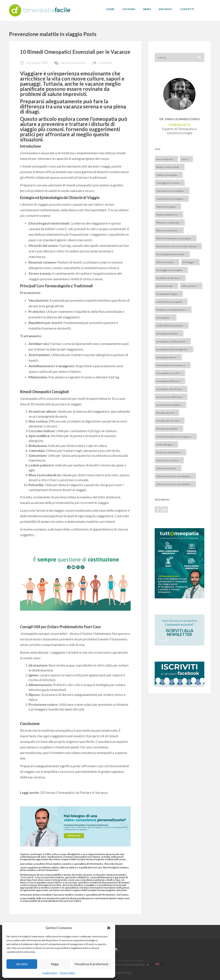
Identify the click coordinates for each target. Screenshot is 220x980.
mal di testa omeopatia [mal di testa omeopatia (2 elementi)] (171, 302)
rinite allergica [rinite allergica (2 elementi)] (166, 444)
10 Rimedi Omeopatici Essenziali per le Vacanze (75, 52)
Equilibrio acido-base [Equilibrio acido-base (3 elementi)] (170, 278)
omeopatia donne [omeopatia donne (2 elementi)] (168, 357)
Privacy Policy (68, 973)
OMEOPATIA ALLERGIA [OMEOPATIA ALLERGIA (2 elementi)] (172, 325)
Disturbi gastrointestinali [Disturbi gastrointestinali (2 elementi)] (172, 254)
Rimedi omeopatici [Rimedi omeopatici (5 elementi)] (169, 428)
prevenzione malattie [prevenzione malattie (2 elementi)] (170, 405)
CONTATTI (187, 9)
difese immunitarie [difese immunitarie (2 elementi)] (169, 230)
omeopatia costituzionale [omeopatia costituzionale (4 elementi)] (173, 341)
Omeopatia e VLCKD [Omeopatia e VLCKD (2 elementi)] (170, 373)
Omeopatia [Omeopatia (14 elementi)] (166, 317)
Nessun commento (73, 63)
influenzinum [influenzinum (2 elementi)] (191, 286)
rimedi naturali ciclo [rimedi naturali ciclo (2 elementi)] (170, 420)
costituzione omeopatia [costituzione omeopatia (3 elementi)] (172, 199)
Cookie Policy (50, 973)
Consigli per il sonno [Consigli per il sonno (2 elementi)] (170, 183)
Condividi (105, 63)
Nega (55, 964)
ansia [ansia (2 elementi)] (186, 159)
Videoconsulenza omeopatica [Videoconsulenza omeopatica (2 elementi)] (175, 476)
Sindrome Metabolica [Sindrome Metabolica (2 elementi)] (170, 452)
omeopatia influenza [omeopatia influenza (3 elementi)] (170, 381)
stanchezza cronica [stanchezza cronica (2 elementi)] (169, 460)
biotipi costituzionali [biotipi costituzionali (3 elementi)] (170, 167)
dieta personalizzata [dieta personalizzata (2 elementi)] (170, 222)
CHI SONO (129, 9)
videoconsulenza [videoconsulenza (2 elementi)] (168, 468)
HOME (110, 9)
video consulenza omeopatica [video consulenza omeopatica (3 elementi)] (175, 484)
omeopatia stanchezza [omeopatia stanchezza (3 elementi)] (171, 389)
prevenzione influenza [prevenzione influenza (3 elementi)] (171, 397)
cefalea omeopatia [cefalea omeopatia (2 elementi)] (169, 175)
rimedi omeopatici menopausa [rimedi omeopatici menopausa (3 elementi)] (176, 436)
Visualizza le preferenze (92, 964)
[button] (109, 928)
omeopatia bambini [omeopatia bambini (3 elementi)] (169, 333)
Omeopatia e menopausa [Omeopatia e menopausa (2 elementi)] (173, 365)
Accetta (22, 964)
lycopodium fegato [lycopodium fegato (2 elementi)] (169, 294)
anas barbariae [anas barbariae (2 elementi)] (167, 159)
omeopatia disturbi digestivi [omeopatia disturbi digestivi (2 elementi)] (174, 349)
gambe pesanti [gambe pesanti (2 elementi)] (167, 286)
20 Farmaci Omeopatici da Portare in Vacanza (74, 792)
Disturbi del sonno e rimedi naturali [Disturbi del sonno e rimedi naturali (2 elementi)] (178, 246)
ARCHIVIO (165, 9)
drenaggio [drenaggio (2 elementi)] (190, 262)
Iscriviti (164, 640)
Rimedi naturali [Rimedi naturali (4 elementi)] (167, 413)
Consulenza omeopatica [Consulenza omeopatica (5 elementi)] (172, 191)
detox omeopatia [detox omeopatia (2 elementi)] (168, 206)
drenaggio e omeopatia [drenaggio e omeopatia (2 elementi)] (171, 270)
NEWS (147, 9)
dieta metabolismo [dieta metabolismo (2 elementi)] (169, 214)
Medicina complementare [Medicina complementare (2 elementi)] (173, 309)
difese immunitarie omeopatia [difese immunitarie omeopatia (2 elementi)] (176, 238)
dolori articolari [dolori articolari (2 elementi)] (167, 262)
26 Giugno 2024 (37, 63)
